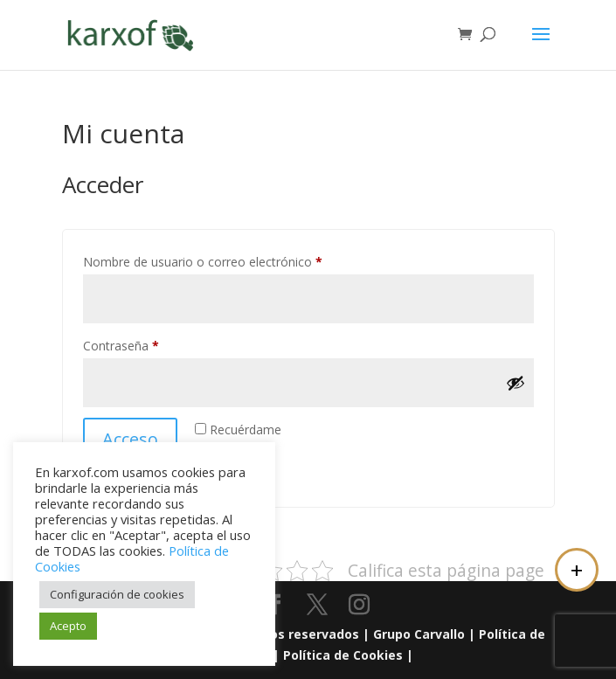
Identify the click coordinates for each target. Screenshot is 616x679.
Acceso (130, 439)
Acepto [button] (68, 626)
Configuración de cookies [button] (117, 594)
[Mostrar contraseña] (516, 383)
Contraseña (152, 344)
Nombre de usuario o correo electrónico (234, 260)
